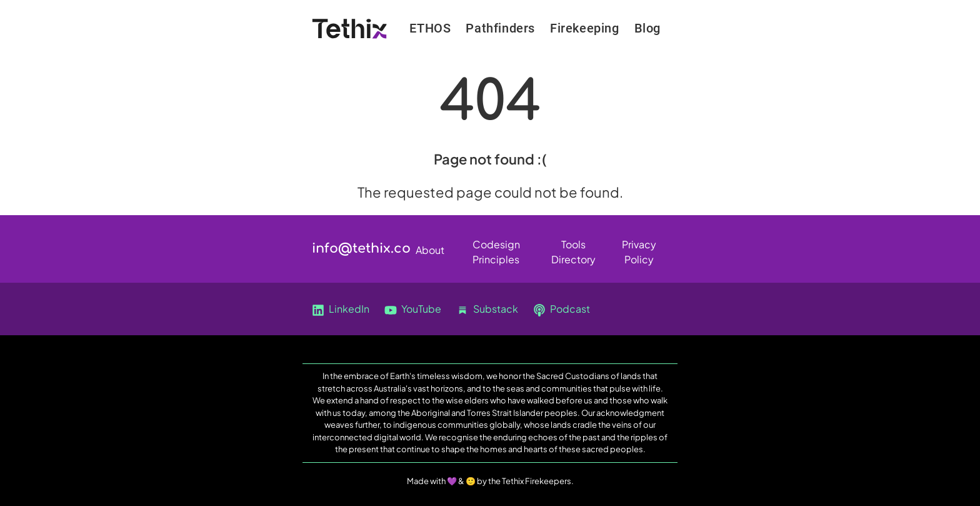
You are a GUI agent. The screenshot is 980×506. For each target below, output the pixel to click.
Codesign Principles (496, 247)
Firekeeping (585, 28)
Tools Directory (573, 247)
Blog (647, 28)
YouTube (413, 309)
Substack (487, 309)
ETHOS (430, 28)
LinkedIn (341, 309)
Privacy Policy (639, 247)
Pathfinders (500, 28)
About (430, 250)
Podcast (562, 309)
